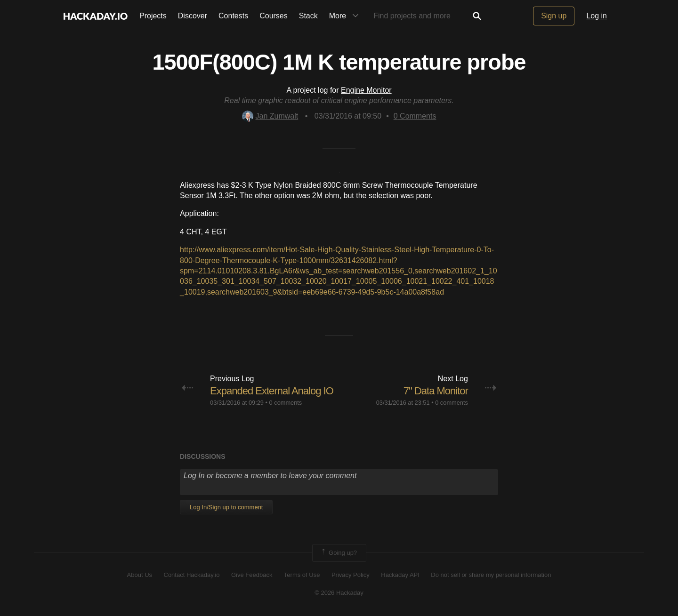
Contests (233, 16)
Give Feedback (252, 575)
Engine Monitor (366, 90)
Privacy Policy (351, 575)
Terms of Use (302, 575)
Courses (274, 16)
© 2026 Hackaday (339, 593)
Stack (308, 16)
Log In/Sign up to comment (226, 507)
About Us (140, 575)
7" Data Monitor (436, 391)
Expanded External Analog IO (272, 391)
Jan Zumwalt (270, 116)
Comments (415, 116)
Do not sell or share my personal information (491, 575)
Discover (193, 16)
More (346, 16)
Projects (153, 16)
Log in (597, 16)
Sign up (554, 16)
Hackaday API (400, 575)
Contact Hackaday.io (192, 575)
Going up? (339, 553)
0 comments (286, 403)
